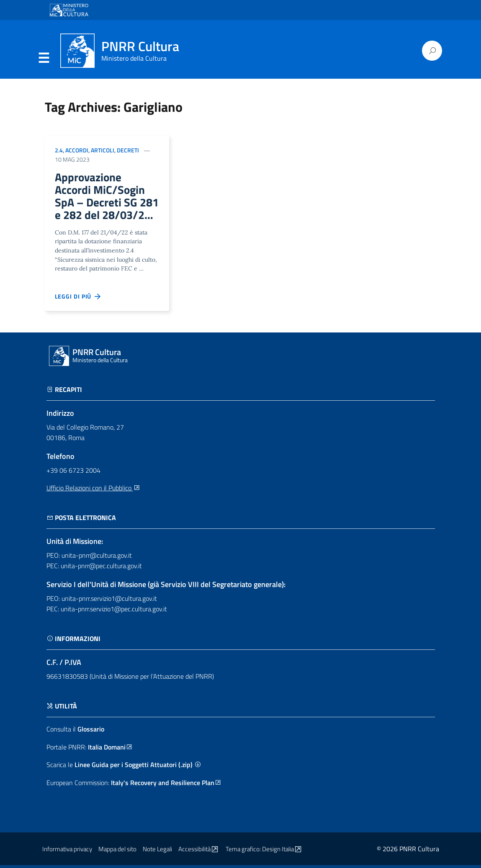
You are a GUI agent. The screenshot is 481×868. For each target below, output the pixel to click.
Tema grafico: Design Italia (264, 852)
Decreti (128, 150)
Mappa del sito (117, 852)
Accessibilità (199, 852)
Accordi (77, 150)
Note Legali (157, 852)
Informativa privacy (67, 852)
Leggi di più (78, 299)
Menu (44, 58)
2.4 (59, 150)
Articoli (103, 150)
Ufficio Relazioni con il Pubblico (93, 491)
